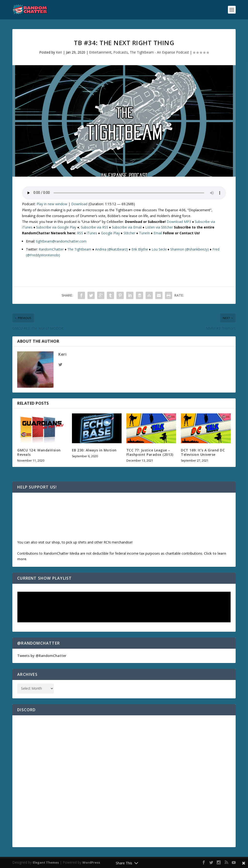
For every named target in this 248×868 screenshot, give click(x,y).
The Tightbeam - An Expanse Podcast (159, 52)
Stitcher (129, 233)
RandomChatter (51, 249)
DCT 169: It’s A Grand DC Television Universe (203, 452)
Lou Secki (159, 249)
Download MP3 (179, 222)
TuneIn (144, 233)
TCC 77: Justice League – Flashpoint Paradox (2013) (150, 452)
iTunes (92, 233)
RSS (80, 233)
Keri (59, 52)
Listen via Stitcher (159, 227)
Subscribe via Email (127, 227)
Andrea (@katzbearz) (112, 249)
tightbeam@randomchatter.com (61, 241)
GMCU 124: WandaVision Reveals (39, 452)
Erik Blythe (140, 249)
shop (56, 542)
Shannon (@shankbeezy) (190, 249)
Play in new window (52, 204)
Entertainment (100, 52)
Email (158, 233)
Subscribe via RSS (95, 227)
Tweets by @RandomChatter (42, 656)
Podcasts (121, 52)
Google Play (110, 233)
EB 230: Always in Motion (94, 450)
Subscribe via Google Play (56, 227)
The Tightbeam (79, 249)
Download (79, 204)
